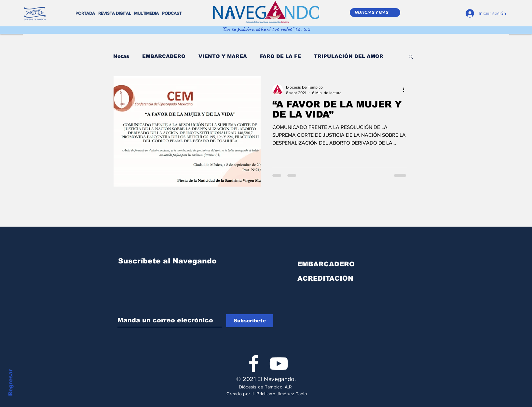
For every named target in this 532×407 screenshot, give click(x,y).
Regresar (11, 382)
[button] (411, 57)
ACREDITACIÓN (325, 278)
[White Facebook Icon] (254, 364)
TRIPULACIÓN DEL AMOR (349, 56)
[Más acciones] (406, 90)
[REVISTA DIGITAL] (116, 13)
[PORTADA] (86, 13)
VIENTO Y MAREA (223, 56)
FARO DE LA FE (280, 56)
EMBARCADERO (164, 56)
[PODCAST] (173, 13)
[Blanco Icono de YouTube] (279, 364)
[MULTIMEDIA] (147, 13)
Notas (121, 56)
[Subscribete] (250, 321)
